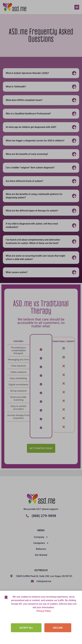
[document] (41, 322)
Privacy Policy (44, 621)
